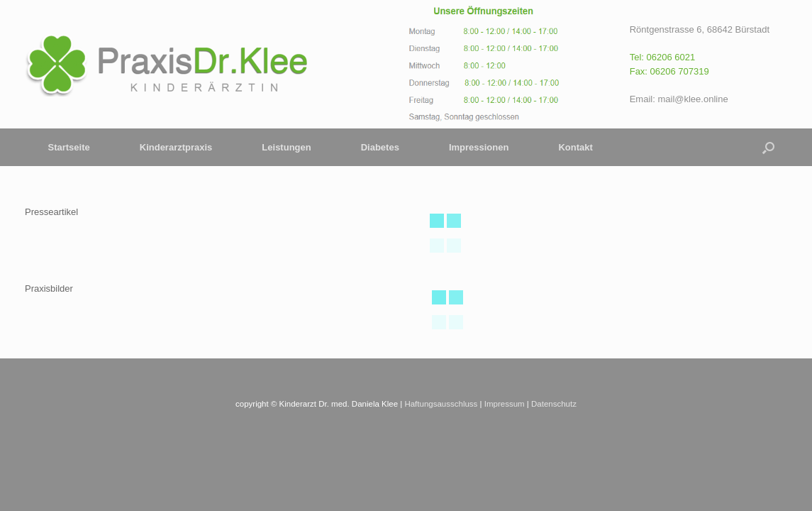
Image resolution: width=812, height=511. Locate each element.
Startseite (69, 147)
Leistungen (286, 147)
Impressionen (479, 147)
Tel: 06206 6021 (663, 57)
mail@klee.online (693, 99)
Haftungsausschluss (441, 404)
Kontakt (575, 147)
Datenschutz (554, 404)
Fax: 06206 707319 (669, 71)
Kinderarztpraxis (176, 147)
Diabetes (380, 147)
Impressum (505, 404)
